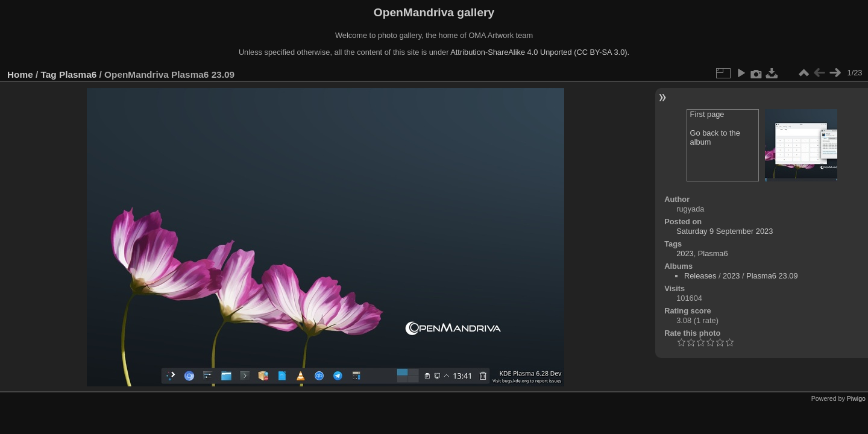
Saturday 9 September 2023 (725, 231)
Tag (49, 74)
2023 (685, 253)
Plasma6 (78, 74)
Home (20, 74)
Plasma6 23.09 (772, 276)
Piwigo (856, 398)
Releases (700, 276)
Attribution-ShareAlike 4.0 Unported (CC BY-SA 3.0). (540, 52)
